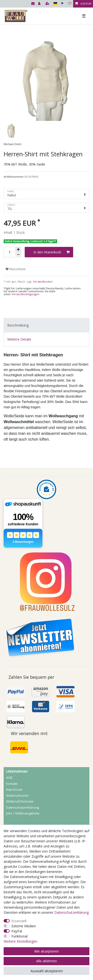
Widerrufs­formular (20, 801)
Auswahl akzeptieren (47, 971)
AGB (9, 778)
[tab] (46, 325)
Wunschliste (16, 269)
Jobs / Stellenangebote (23, 813)
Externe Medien (24, 926)
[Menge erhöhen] (18, 250)
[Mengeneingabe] (9, 252)
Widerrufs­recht (17, 796)
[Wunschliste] (70, 4)
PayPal (17, 931)
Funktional (19, 936)
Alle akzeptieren (46, 951)
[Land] (55, 4)
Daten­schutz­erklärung (23, 807)
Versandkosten (42, 281)
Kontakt (12, 784)
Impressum (14, 789)
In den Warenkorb (51, 252)
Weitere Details (19, 339)
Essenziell (19, 921)
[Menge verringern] (18, 255)
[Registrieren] (48, 4)
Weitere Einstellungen (20, 941)
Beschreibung (18, 325)
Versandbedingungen (26, 294)
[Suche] (63, 4)
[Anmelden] (40, 4)
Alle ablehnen (46, 961)
